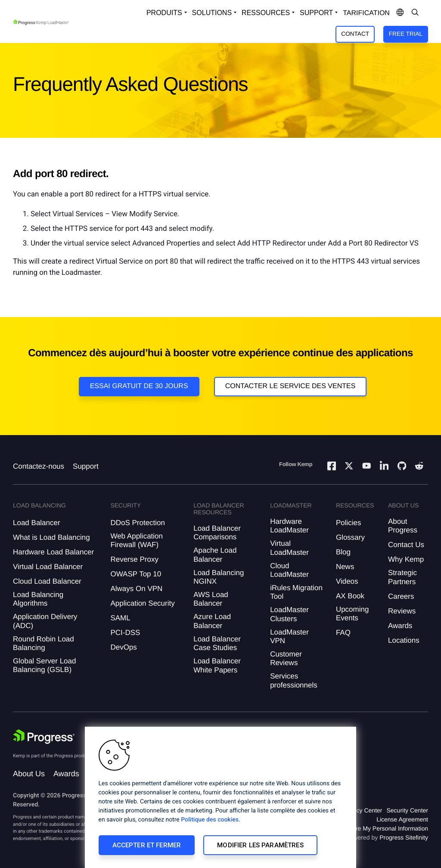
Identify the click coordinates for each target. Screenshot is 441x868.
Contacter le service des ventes (290, 386)
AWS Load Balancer (211, 599)
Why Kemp (406, 559)
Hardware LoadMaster (289, 526)
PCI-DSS (125, 633)
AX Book (350, 596)
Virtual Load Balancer (48, 567)
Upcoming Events (352, 614)
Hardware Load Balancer (53, 552)
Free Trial (406, 34)
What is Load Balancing (51, 537)
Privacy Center (363, 810)
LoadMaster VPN (289, 636)
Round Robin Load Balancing (43, 643)
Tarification (366, 13)
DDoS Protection (138, 523)
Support (86, 466)
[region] (220, 797)
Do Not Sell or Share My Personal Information (367, 828)
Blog (343, 552)
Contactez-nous (39, 466)
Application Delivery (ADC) (45, 621)
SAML (120, 618)
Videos (347, 581)
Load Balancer (37, 523)
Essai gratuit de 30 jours (139, 386)
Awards (400, 626)
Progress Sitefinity (404, 837)
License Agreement (402, 819)
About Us (29, 774)
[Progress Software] (44, 737)
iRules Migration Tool (296, 592)
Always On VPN (136, 589)
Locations (404, 640)
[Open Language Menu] (400, 13)
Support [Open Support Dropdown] (316, 13)
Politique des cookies (210, 820)
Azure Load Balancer (212, 621)
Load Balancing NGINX (219, 577)
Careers (401, 596)
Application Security (142, 603)
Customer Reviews (286, 658)
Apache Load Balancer (215, 555)
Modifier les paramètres (260, 845)
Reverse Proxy (134, 559)
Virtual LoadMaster (289, 548)
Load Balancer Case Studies (217, 643)
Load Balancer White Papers (217, 665)
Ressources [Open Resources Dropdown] (266, 13)
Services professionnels (294, 680)
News (345, 567)
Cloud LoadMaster (289, 570)
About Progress (403, 526)
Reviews (402, 611)
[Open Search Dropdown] (415, 13)
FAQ (343, 633)
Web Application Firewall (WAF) (137, 540)
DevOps (123, 647)
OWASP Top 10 (136, 574)
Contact (355, 34)
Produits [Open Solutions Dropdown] (164, 13)
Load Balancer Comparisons (217, 533)
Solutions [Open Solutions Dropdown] (212, 13)
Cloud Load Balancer (47, 581)
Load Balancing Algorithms (38, 599)
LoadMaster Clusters (289, 614)
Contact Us (406, 545)
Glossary (350, 537)
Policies (349, 523)
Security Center (407, 810)
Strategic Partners (402, 577)
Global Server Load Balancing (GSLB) (44, 665)
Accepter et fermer (147, 845)
